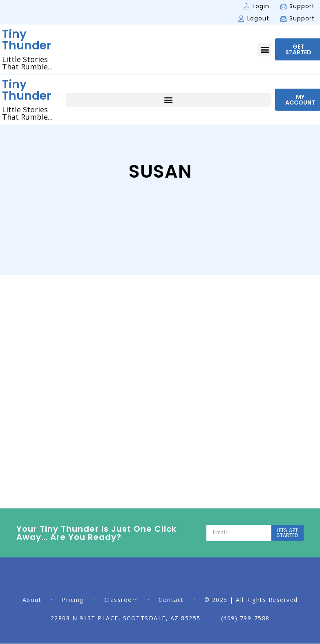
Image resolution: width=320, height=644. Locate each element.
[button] (265, 50)
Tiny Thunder (27, 40)
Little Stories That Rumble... (27, 63)
